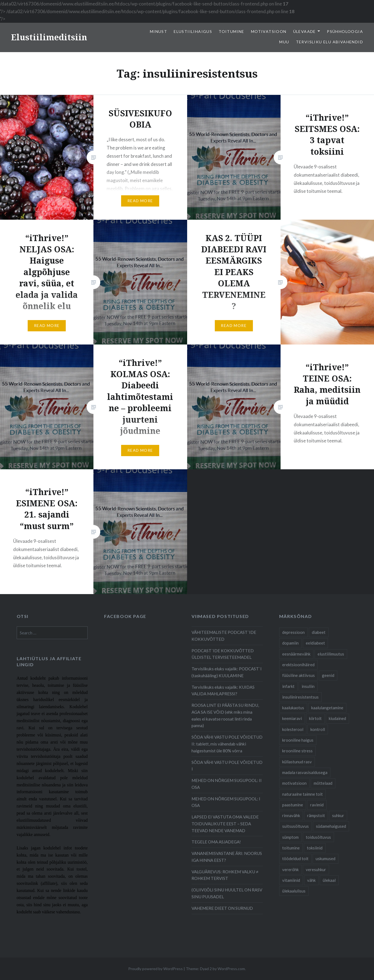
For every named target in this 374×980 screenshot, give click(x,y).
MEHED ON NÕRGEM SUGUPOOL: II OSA (227, 784)
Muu (284, 42)
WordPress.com (231, 969)
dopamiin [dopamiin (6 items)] (290, 643)
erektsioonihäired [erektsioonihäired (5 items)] (298, 665)
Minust (159, 31)
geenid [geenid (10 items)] (328, 675)
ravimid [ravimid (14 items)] (317, 805)
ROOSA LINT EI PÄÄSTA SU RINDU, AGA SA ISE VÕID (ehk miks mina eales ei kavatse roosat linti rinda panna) (225, 715)
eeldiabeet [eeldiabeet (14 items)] (315, 643)
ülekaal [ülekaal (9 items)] (329, 880)
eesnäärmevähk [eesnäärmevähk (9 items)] (296, 654)
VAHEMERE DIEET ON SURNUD (222, 908)
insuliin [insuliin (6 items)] (308, 686)
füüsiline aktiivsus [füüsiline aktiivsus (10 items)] (299, 675)
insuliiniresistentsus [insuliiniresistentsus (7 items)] (300, 697)
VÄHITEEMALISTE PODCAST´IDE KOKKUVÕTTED (224, 636)
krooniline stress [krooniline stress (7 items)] (297, 751)
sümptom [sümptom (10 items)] (290, 837)
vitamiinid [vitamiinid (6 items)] (291, 880)
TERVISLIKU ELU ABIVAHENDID (329, 42)
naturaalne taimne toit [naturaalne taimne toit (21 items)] (302, 794)
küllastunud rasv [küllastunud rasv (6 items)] (297, 762)
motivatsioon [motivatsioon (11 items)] (294, 783)
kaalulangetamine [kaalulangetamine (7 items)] (327, 708)
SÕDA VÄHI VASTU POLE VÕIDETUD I (227, 766)
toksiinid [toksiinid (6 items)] (315, 848)
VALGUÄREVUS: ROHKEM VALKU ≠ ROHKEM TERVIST (225, 875)
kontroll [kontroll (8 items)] (318, 729)
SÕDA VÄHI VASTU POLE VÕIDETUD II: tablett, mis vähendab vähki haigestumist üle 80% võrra (227, 744)
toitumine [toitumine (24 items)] (291, 848)
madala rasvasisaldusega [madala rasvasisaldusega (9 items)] (305, 772)
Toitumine (232, 31)
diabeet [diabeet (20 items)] (319, 632)
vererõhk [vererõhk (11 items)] (290, 869)
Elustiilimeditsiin (49, 37)
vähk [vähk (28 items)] (311, 880)
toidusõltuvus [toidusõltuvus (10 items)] (318, 837)
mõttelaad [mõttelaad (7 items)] (323, 783)
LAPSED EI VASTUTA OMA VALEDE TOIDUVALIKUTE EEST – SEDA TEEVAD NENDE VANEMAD (225, 824)
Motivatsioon (269, 31)
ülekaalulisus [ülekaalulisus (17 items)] (294, 891)
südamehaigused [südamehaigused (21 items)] (331, 826)
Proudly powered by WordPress (155, 969)
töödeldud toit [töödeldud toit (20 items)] (295, 858)
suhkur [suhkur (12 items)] (338, 815)
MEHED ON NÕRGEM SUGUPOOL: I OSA (226, 802)
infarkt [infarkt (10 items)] (288, 686)
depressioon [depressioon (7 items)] (293, 632)
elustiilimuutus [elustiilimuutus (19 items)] (331, 654)
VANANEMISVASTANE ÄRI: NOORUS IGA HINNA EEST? (227, 857)
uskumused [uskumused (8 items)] (326, 858)
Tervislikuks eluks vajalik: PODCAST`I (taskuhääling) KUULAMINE (227, 672)
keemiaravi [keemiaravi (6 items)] (292, 718)
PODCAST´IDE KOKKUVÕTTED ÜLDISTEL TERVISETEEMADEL (223, 654)
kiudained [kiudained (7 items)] (337, 718)
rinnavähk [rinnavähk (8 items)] (291, 815)
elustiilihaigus (193, 31)
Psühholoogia (345, 31)
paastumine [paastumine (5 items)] (293, 805)
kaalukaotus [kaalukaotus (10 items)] (293, 708)
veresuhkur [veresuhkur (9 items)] (316, 869)
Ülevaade (305, 31)
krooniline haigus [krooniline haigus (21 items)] (298, 740)
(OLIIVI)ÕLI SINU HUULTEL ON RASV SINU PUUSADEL (227, 893)
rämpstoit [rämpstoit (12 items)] (316, 815)
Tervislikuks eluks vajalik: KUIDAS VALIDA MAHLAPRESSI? (223, 690)
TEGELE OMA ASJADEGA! (216, 842)
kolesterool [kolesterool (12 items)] (293, 729)
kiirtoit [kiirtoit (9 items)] (315, 718)
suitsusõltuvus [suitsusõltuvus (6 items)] (296, 826)
